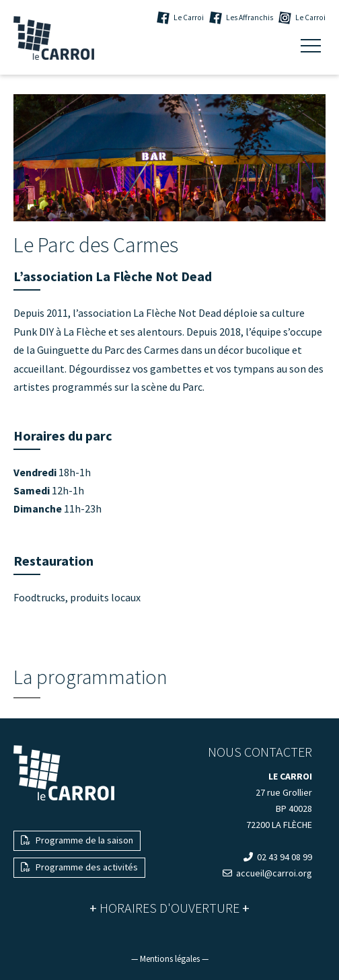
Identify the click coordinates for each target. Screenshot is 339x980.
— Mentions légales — (170, 959)
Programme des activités (79, 867)
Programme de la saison (77, 840)
